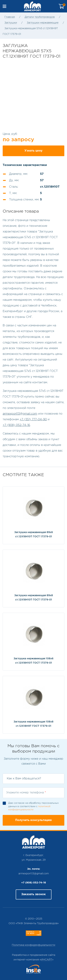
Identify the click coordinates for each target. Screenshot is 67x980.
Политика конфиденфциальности (33, 945)
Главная (10, 17)
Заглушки (11, 23)
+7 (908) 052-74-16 (16, 425)
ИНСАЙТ (47, 960)
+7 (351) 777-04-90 (33, 419)
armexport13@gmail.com (20, 414)
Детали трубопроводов (40, 17)
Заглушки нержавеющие (43, 23)
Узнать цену (33, 151)
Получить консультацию (33, 820)
